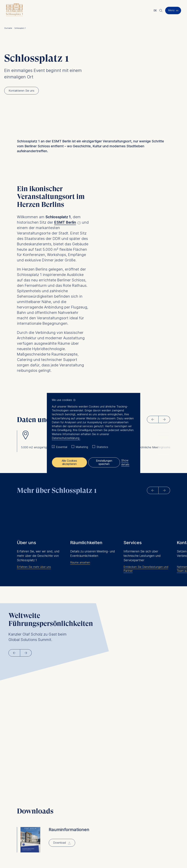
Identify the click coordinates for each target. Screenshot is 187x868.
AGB (97, 848)
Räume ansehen (80, 555)
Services (99, 825)
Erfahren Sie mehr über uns (34, 559)
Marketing (82, 447)
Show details (125, 462)
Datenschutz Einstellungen (69, 854)
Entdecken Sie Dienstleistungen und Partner (146, 561)
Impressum (61, 848)
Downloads (100, 833)
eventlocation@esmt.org (70, 841)
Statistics (102, 447)
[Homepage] (14, 10)
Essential (62, 447)
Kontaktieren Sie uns (105, 829)
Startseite (9, 28)
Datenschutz (81, 848)
